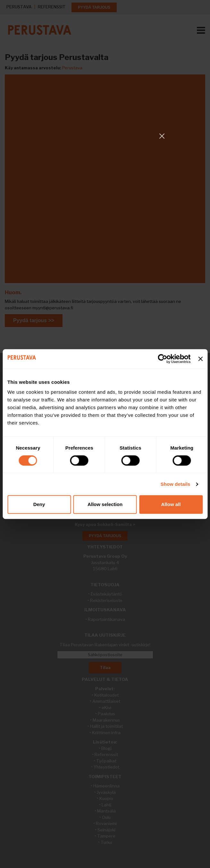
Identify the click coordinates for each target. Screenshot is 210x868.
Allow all (171, 504)
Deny (39, 504)
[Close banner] (200, 359)
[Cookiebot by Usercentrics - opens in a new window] (163, 359)
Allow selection (105, 504)
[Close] (162, 136)
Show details (176, 484)
